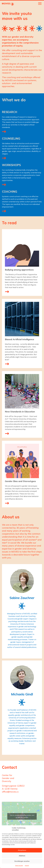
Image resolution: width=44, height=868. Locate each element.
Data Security (19, 865)
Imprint (27, 865)
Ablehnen (22, 856)
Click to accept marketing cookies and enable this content (22, 816)
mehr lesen (7, 292)
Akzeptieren (22, 850)
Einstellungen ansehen (22, 861)
